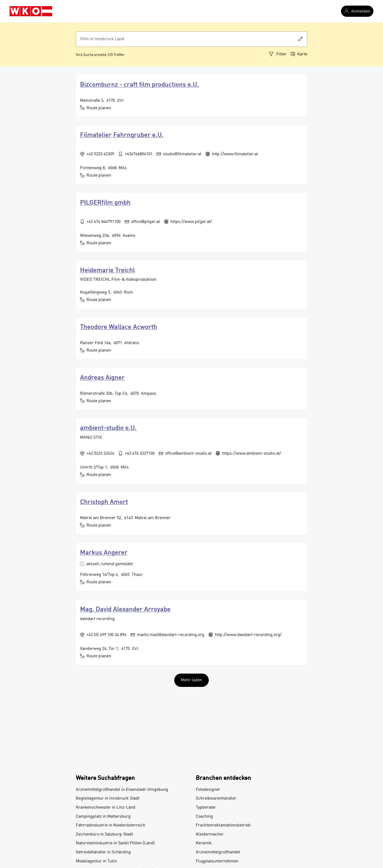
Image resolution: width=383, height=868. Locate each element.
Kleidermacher (210, 834)
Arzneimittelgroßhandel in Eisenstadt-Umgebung (122, 790)
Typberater (206, 808)
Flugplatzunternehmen (217, 861)
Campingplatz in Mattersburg (103, 817)
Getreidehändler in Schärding (103, 852)
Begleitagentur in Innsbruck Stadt (108, 798)
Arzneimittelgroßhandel (218, 852)
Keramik (204, 843)
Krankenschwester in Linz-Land (106, 808)
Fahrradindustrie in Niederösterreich (111, 825)
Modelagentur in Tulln (96, 861)
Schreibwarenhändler (216, 798)
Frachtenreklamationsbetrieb (223, 825)
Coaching (204, 817)
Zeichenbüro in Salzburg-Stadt (104, 834)
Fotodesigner (208, 790)
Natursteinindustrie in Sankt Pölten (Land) (115, 843)
